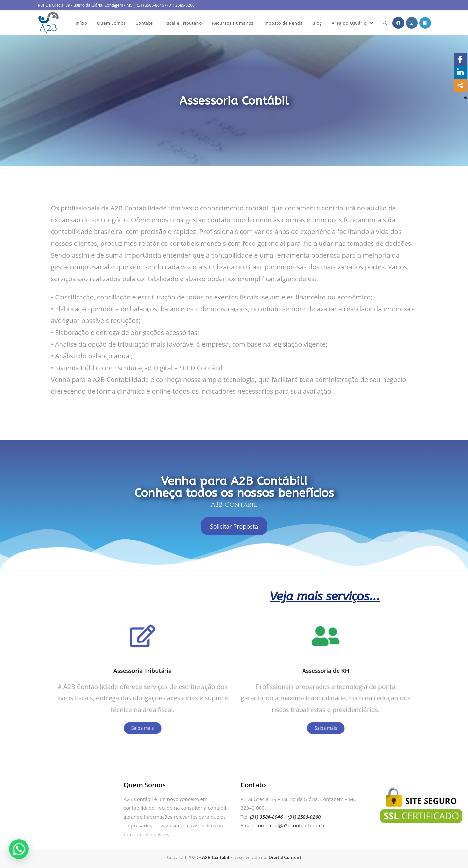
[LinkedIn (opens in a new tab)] (425, 23)
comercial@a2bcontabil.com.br (291, 825)
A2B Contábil (216, 857)
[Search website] (385, 23)
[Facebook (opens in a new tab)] (398, 23)
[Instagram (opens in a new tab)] (412, 23)
